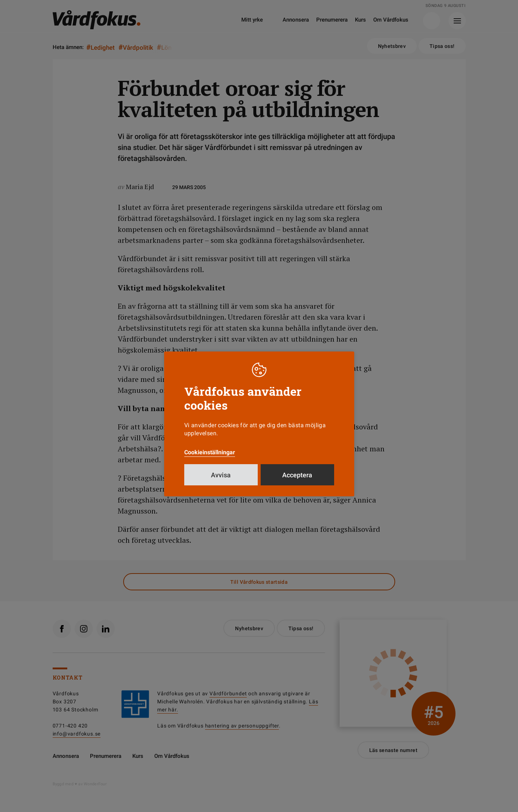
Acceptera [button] (297, 475)
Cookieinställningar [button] (210, 452)
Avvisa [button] (221, 475)
